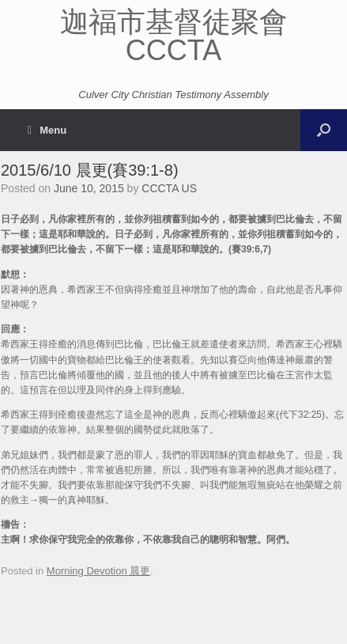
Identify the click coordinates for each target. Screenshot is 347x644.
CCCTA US (169, 188)
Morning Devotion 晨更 (99, 571)
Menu (47, 130)
